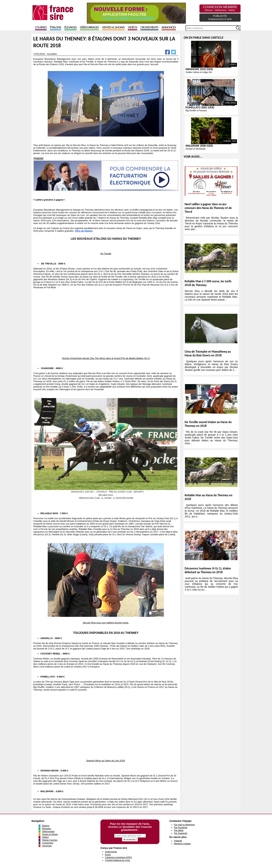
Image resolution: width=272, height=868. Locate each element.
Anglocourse (111, 852)
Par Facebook (181, 828)
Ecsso (108, 855)
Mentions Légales (182, 844)
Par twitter (179, 830)
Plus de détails (84, 231)
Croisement (48, 843)
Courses (41, 28)
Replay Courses (50, 840)
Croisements (149, 28)
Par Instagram (181, 833)
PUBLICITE (220, 17)
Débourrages (89, 28)
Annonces (169, 28)
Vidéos (133, 28)
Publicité (178, 841)
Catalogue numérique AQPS (118, 857)
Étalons (55, 28)
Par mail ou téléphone (184, 825)
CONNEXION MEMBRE (220, 8)
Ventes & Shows (113, 28)
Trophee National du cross (117, 860)
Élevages (71, 28)
